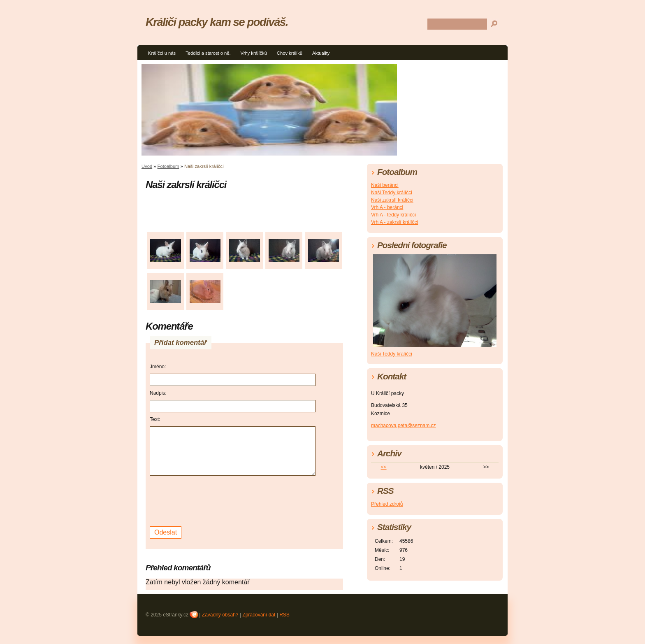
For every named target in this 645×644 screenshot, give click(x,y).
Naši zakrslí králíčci (392, 200)
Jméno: (158, 367)
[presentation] (212, 500)
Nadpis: (158, 393)
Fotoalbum (168, 166)
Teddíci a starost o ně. (208, 53)
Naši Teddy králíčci (392, 193)
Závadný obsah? (220, 615)
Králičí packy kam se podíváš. (217, 22)
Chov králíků (290, 53)
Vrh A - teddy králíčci (393, 215)
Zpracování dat (259, 615)
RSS (284, 615)
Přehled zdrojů (387, 504)
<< (384, 467)
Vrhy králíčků (254, 53)
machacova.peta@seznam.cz (404, 425)
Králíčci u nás (162, 53)
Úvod (147, 166)
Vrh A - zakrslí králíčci (394, 222)
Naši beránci (385, 185)
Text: (155, 419)
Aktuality (321, 53)
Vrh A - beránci (387, 207)
